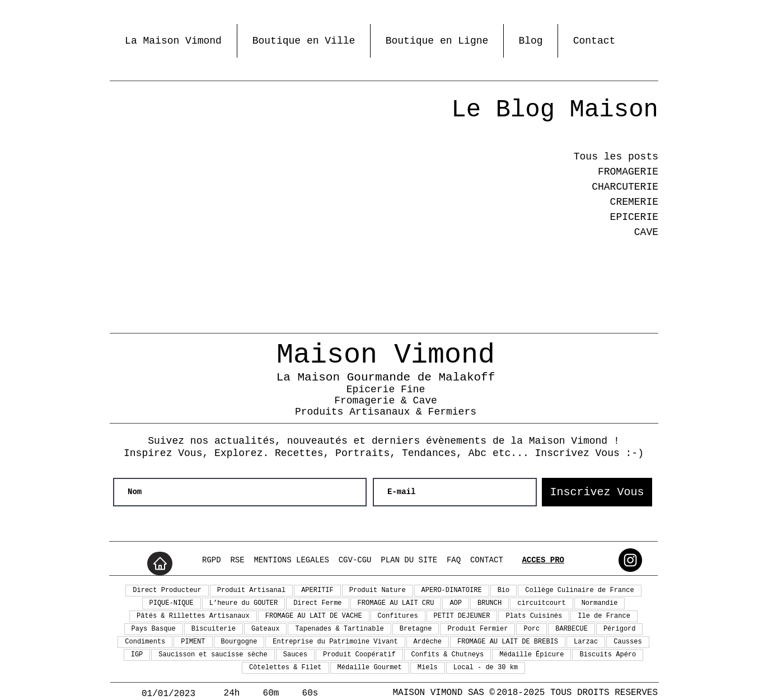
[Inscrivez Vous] (597, 492)
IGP (137, 655)
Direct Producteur (167, 590)
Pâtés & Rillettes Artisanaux (193, 616)
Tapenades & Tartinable (339, 629)
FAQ (454, 560)
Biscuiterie (214, 629)
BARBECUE (572, 629)
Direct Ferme (317, 603)
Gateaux (265, 629)
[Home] (160, 563)
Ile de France (604, 616)
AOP (456, 603)
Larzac (586, 642)
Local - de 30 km (486, 668)
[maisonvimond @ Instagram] (630, 560)
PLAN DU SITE (409, 560)
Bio (504, 590)
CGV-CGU (355, 560)
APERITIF (317, 590)
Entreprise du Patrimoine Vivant (335, 642)
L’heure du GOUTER (243, 603)
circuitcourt (541, 603)
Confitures (398, 616)
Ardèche (428, 642)
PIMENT (193, 642)
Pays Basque (154, 629)
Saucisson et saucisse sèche (213, 655)
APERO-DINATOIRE (452, 590)
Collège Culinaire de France (579, 590)
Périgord (620, 629)
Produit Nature (378, 590)
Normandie (600, 603)
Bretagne (416, 629)
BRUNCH (490, 603)
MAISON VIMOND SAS (439, 693)
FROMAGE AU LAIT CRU (396, 603)
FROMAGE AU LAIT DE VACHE (314, 616)
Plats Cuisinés (534, 616)
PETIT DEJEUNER (462, 616)
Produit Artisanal (251, 590)
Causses (627, 642)
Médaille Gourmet (370, 668)
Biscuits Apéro (608, 655)
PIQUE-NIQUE (172, 603)
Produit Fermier (477, 629)
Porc (531, 629)
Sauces (295, 655)
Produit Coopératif (359, 655)
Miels (428, 668)
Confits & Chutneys (448, 655)
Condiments (145, 642)
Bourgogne (239, 642)
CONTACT (487, 560)
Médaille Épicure (531, 655)
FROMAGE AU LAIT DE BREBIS (508, 642)
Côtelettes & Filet (285, 668)
